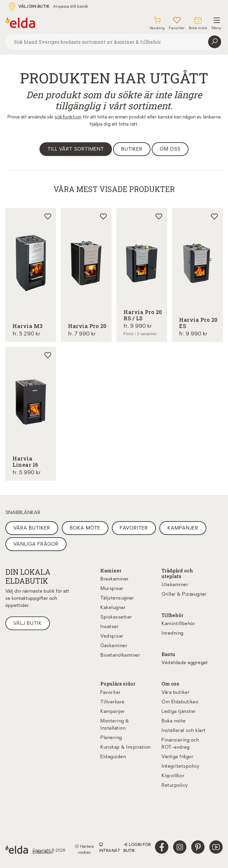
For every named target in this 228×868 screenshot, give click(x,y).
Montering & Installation (115, 725)
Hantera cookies (84, 849)
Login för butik (137, 847)
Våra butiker (32, 528)
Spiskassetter (116, 617)
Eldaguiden (113, 757)
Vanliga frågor (36, 544)
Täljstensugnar (117, 598)
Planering (111, 738)
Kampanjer (183, 528)
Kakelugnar (113, 608)
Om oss (170, 149)
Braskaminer (115, 579)
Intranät (110, 847)
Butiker (132, 149)
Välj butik (28, 624)
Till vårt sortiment (76, 149)
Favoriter (134, 528)
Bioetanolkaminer (120, 655)
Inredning (172, 633)
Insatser (110, 627)
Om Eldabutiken (180, 702)
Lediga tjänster (179, 712)
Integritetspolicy (181, 766)
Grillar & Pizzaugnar (184, 594)
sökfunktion (68, 117)
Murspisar (112, 589)
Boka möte (85, 528)
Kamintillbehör (178, 624)
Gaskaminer (114, 646)
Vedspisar (112, 636)
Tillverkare (113, 702)
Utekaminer (175, 585)
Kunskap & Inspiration (126, 747)
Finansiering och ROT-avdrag (180, 744)
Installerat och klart (184, 731)
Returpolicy (175, 786)
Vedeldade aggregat (185, 663)
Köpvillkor (173, 776)
